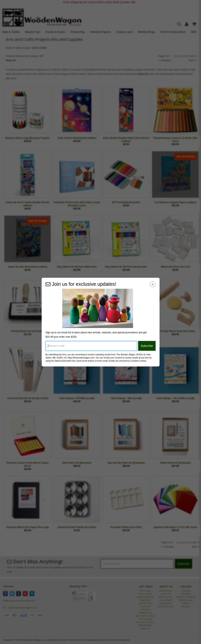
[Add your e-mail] (91, 346)
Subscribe (147, 346)
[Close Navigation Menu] (153, 285)
